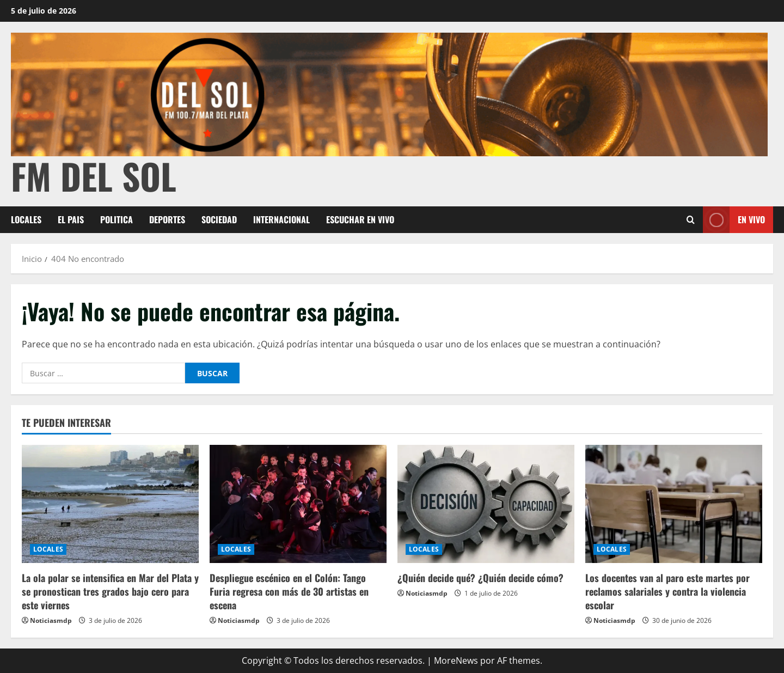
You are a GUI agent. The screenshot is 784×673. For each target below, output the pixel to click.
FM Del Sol (94, 176)
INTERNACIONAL (281, 219)
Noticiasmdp (51, 620)
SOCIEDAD (219, 219)
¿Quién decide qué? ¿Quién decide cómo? (480, 578)
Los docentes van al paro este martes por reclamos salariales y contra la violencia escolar (667, 591)
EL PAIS (71, 219)
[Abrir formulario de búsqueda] (691, 220)
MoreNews (456, 660)
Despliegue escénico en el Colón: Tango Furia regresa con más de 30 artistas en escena (289, 591)
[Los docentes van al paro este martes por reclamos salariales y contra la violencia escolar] (674, 504)
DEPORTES (167, 219)
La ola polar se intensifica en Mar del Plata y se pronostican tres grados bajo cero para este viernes (110, 591)
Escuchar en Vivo (360, 219)
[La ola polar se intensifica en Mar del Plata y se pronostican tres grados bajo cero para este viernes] (110, 504)
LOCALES (26, 219)
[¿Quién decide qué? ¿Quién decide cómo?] (486, 504)
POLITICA (117, 219)
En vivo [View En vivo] (734, 220)
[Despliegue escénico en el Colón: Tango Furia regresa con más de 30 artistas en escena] (298, 504)
